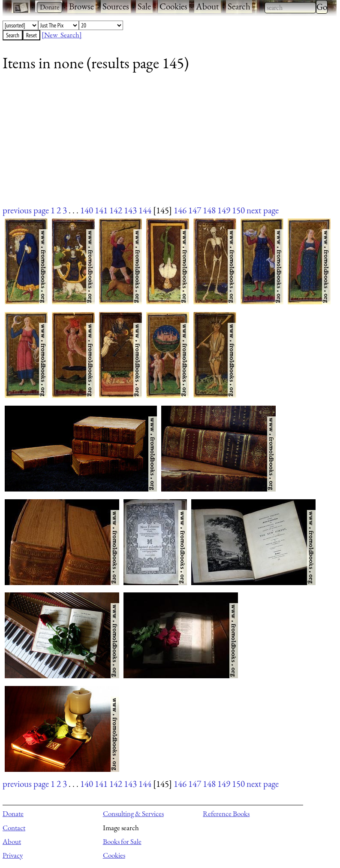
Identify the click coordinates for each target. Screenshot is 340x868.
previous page (26, 210)
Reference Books (226, 813)
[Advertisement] (164, 144)
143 (130, 210)
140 (87, 210)
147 (195, 210)
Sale (144, 6)
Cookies (173, 6)
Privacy (13, 855)
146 (180, 210)
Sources (116, 6)
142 (116, 210)
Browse (81, 6)
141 (101, 210)
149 (224, 210)
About (208, 6)
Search (239, 6)
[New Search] (62, 35)
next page (263, 210)
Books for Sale (122, 841)
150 (238, 210)
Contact (14, 828)
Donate (13, 813)
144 (145, 210)
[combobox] (290, 8)
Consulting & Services (133, 813)
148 (209, 210)
